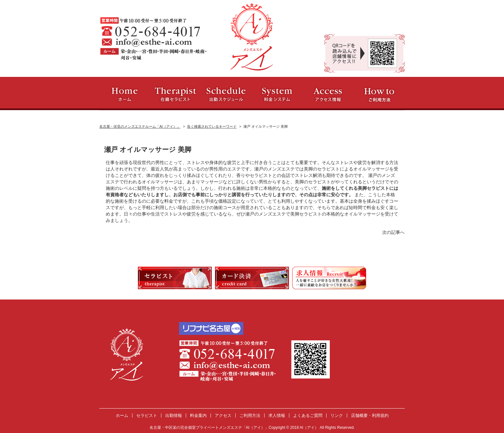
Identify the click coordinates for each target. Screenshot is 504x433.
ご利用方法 (250, 415)
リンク (337, 415)
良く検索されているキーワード (212, 126)
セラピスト (147, 415)
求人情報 (277, 415)
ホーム (122, 415)
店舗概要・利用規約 (370, 415)
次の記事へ (393, 232)
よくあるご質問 (308, 415)
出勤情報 (174, 415)
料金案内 (198, 415)
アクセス (223, 415)
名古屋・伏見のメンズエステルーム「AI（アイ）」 (140, 126)
